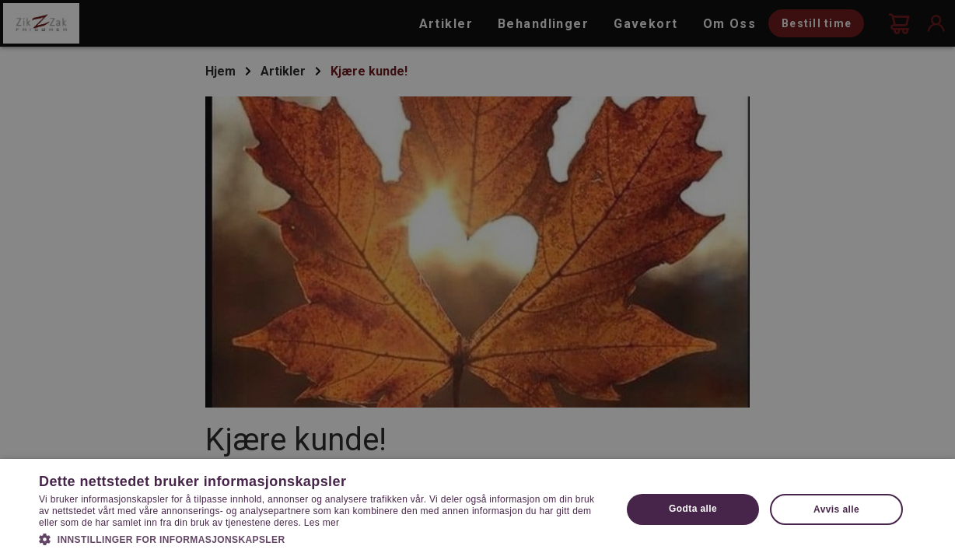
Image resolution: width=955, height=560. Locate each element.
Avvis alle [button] (836, 509)
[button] (322, 538)
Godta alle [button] (693, 509)
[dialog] (477, 280)
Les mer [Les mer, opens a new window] (322, 523)
